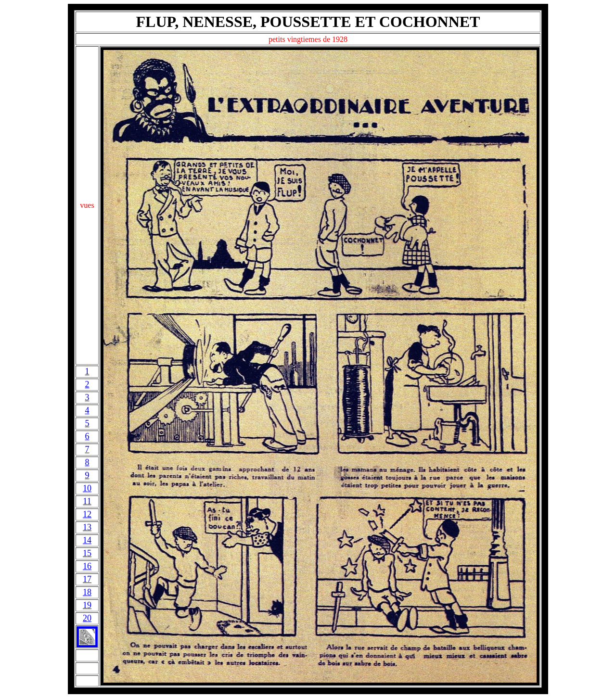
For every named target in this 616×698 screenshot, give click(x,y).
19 (87, 605)
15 (87, 553)
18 (87, 592)
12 (87, 514)
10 (87, 488)
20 (87, 618)
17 (87, 579)
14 (87, 540)
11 (87, 501)
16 (87, 566)
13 (87, 527)
